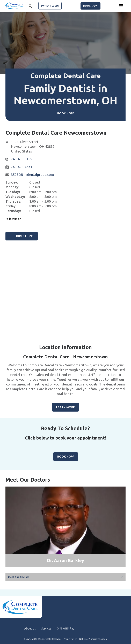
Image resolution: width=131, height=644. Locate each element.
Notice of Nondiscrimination (93, 639)
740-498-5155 (21, 159)
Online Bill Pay (65, 628)
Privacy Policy (70, 639)
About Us (30, 628)
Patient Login (50, 6)
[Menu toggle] (121, 6)
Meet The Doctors (19, 577)
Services (46, 628)
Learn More (65, 407)
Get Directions (22, 236)
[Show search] (30, 6)
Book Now (90, 6)
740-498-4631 (21, 167)
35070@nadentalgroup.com (32, 175)
